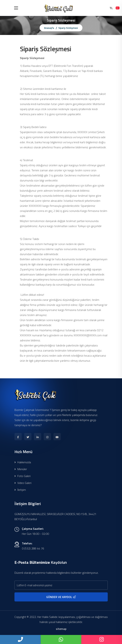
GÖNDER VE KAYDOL (61, 597)
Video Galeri (23, 483)
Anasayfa (49, 28)
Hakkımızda (23, 462)
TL (111, 8)
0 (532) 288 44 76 (33, 548)
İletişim (20, 490)
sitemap (61, 629)
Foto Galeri (23, 476)
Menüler (21, 469)
